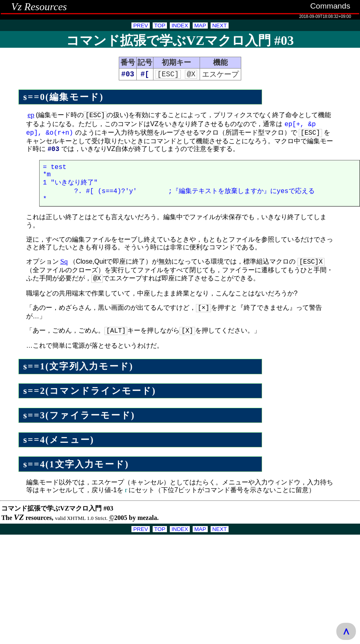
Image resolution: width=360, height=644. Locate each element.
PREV (140, 26)
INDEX (180, 26)
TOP (160, 26)
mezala (147, 519)
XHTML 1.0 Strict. (87, 519)
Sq (64, 265)
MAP (200, 26)
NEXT (220, 26)
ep (31, 115)
